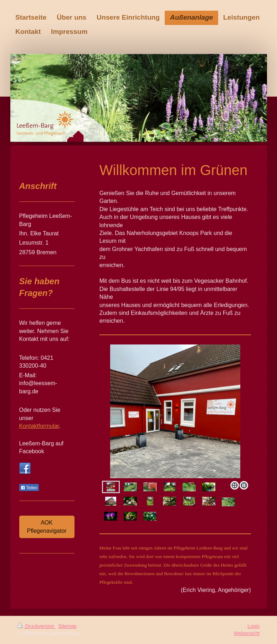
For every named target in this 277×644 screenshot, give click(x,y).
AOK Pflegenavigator (47, 527)
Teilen (29, 488)
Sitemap (68, 626)
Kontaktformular (39, 426)
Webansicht (247, 633)
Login (253, 626)
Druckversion (37, 626)
